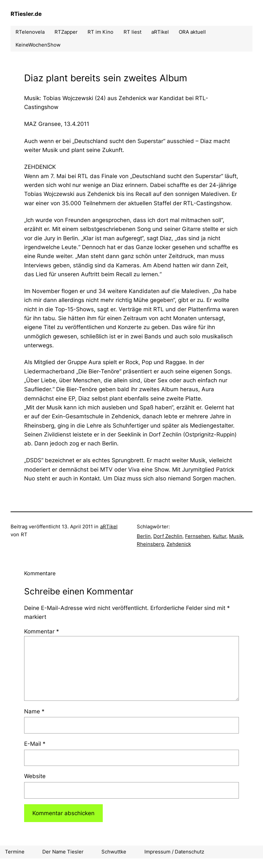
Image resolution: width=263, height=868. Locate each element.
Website (35, 776)
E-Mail (35, 744)
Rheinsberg (150, 544)
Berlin (144, 536)
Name (34, 711)
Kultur (220, 536)
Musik (236, 536)
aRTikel (109, 527)
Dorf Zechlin (168, 536)
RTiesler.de (26, 14)
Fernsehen (198, 536)
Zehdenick (179, 544)
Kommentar (42, 631)
